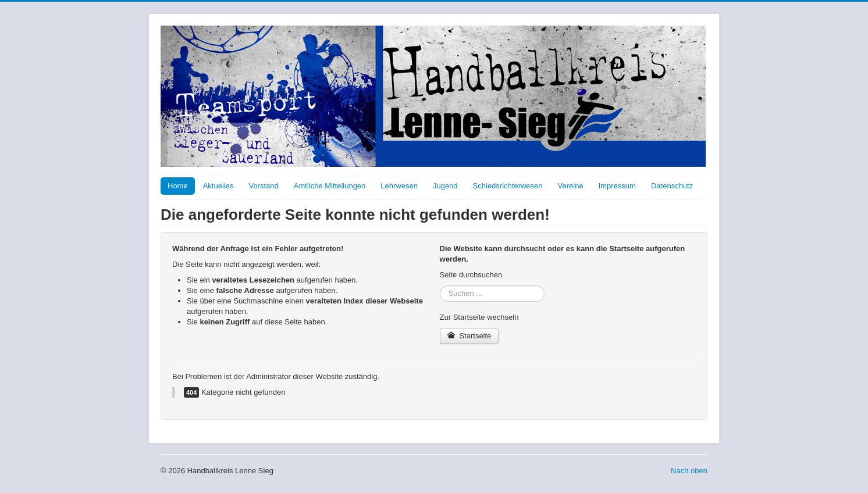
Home (178, 186)
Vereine (571, 186)
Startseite (469, 336)
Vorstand (263, 186)
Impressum (617, 186)
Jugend (445, 186)
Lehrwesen (399, 186)
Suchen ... (440, 286)
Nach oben (689, 471)
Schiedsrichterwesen (508, 186)
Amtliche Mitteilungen (330, 186)
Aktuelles (218, 186)
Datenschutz (672, 186)
